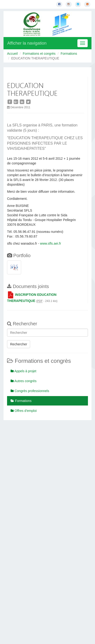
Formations (69, 54)
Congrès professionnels (30, 391)
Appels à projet (24, 371)
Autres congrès (24, 381)
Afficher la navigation (27, 43)
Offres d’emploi (24, 411)
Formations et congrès (39, 54)
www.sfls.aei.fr (50, 243)
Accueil (12, 54)
